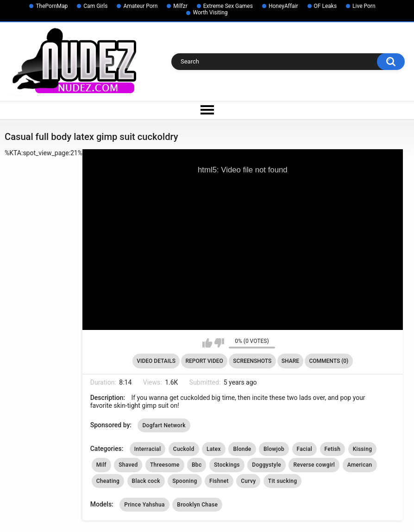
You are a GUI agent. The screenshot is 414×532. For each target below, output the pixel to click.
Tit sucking (283, 481)
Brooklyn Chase (197, 505)
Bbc (197, 465)
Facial (305, 449)
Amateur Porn (140, 6)
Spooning (185, 481)
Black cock (146, 481)
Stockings (227, 465)
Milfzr (180, 6)
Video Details (156, 361)
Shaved (128, 465)
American (360, 465)
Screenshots (252, 361)
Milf (101, 465)
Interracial (147, 449)
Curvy (248, 481)
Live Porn (364, 6)
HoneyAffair (283, 6)
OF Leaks (326, 6)
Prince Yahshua (144, 505)
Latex (214, 449)
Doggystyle (267, 465)
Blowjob (274, 449)
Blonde (242, 449)
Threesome (165, 465)
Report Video (204, 361)
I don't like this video (219, 343)
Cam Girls (95, 6)
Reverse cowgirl (314, 465)
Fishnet (219, 481)
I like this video (207, 343)
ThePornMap (52, 6)
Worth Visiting (210, 13)
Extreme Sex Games (228, 6)
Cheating (108, 481)
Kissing (363, 449)
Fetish (333, 449)
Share (290, 361)
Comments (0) (329, 361)
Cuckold (184, 449)
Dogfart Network (164, 425)
